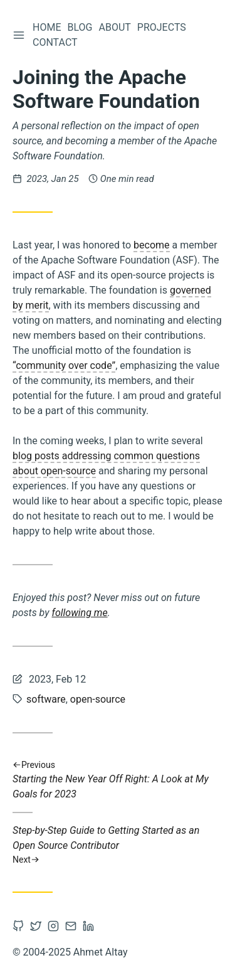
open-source (98, 699)
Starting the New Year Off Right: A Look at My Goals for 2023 (118, 779)
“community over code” (64, 365)
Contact (55, 42)
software (46, 699)
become (151, 245)
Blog (80, 27)
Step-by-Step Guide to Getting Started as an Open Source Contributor (118, 845)
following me (80, 613)
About (114, 27)
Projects (162, 27)
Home (47, 27)
